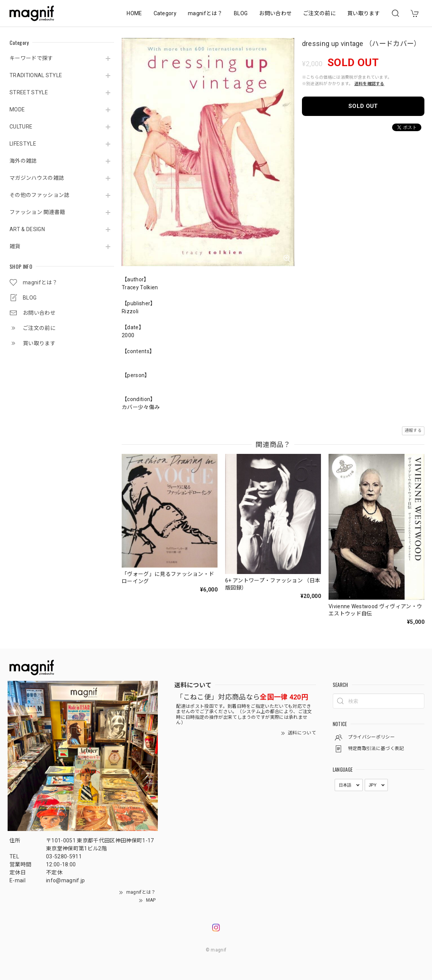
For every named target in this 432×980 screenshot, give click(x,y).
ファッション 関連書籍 (37, 212)
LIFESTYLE (23, 144)
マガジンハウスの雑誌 (37, 178)
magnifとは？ (205, 13)
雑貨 (15, 246)
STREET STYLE (29, 92)
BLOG (241, 13)
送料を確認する (369, 84)
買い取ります (364, 13)
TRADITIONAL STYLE (36, 75)
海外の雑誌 (23, 161)
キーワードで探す (31, 58)
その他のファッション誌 (40, 195)
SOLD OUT (363, 106)
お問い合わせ (275, 13)
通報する (413, 431)
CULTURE (21, 127)
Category (165, 13)
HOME (134, 13)
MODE (17, 109)
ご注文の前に (319, 13)
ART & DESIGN (27, 229)
